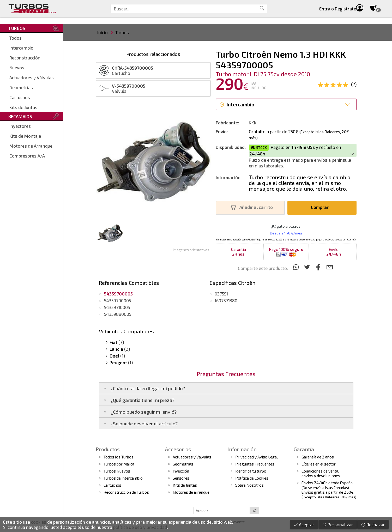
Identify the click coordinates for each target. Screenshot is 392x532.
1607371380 (226, 300)
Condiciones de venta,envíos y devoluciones (321, 473)
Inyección (181, 471)
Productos (108, 449)
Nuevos (17, 68)
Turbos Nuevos (117, 471)
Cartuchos (20, 97)
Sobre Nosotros (249, 485)
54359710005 (117, 307)
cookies (39, 522)
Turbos (122, 32)
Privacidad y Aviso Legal (257, 457)
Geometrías (21, 87)
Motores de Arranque (31, 146)
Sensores (181, 478)
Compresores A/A (27, 156)
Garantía (304, 449)
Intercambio (21, 48)
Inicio (102, 32)
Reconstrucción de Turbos (126, 492)
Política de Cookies (252, 478)
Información (242, 449)
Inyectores (20, 126)
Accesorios (178, 449)
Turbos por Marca (119, 464)
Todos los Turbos (119, 457)
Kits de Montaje (25, 136)
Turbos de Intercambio (123, 478)
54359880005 (118, 314)
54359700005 (117, 300)
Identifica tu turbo (251, 471)
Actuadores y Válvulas (32, 77)
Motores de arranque (191, 492)
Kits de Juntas (23, 107)
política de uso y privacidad (140, 527)
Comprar (321, 207)
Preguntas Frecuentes (255, 464)
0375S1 (221, 294)
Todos (16, 38)
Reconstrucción (25, 58)
